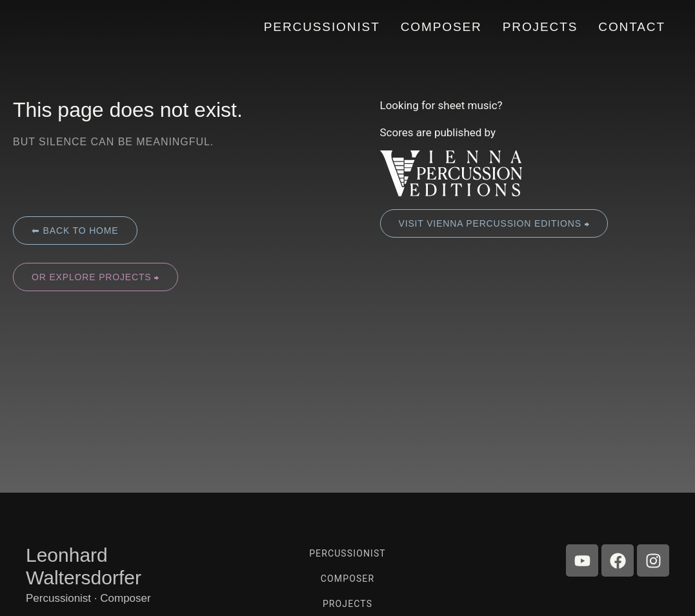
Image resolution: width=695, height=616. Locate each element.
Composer (347, 579)
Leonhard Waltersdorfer (84, 566)
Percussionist (347, 553)
